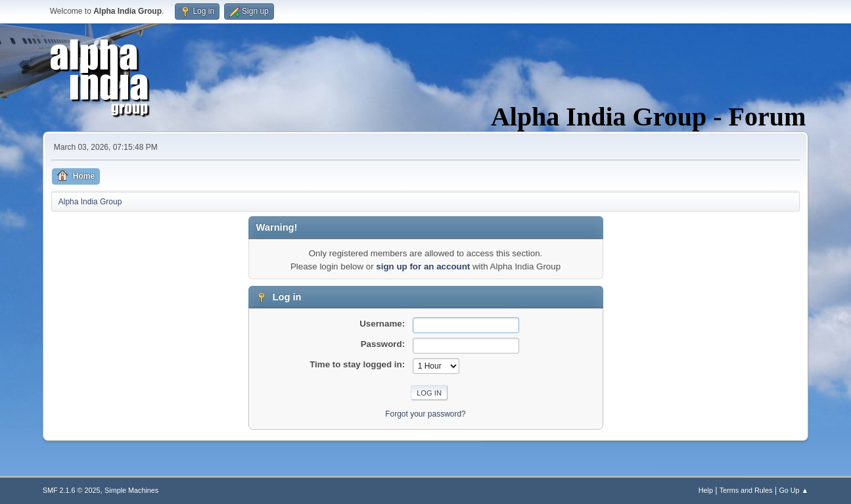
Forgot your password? (425, 414)
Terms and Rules (746, 490)
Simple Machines (131, 490)
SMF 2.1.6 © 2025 (72, 490)
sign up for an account (423, 266)
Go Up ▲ (793, 490)
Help (706, 490)
